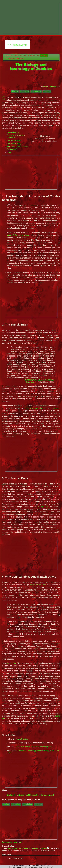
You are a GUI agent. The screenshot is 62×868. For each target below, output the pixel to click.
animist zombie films (34, 408)
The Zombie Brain (14, 141)
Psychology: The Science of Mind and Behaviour (27, 848)
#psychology (36, 91)
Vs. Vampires (10, 58)
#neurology (24, 91)
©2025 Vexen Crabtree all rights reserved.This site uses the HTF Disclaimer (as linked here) (31, 866)
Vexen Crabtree (50, 87)
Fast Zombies (34, 56)
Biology (44, 56)
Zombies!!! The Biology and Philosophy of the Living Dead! (30, 795)
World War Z (12, 663)
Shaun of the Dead (38, 585)
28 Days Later (43, 507)
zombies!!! (56, 408)
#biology (15, 91)
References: (13, 842)
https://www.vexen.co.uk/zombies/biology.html (34, 747)
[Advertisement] (31, 18)
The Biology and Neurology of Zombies (31, 66)
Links (9, 152)
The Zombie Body (14, 144)
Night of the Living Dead (18, 235)
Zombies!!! (9, 56)
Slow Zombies (20, 56)
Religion (20, 58)
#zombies (47, 91)
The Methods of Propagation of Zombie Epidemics (16, 135)
